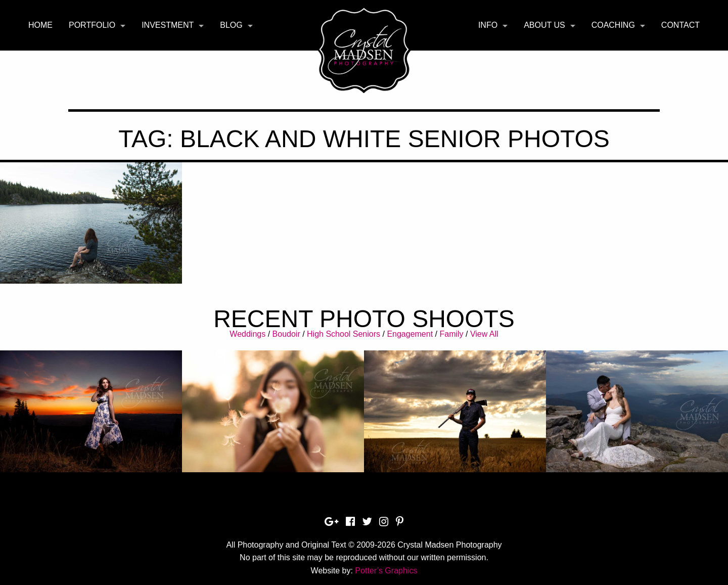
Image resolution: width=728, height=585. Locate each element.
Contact (680, 25)
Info (488, 25)
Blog (231, 25)
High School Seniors (344, 334)
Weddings (247, 334)
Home (40, 25)
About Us (544, 25)
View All (484, 334)
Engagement (410, 334)
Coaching (613, 25)
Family (451, 334)
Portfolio (92, 25)
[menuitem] (40, 25)
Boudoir (286, 334)
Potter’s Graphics (386, 571)
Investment (168, 25)
